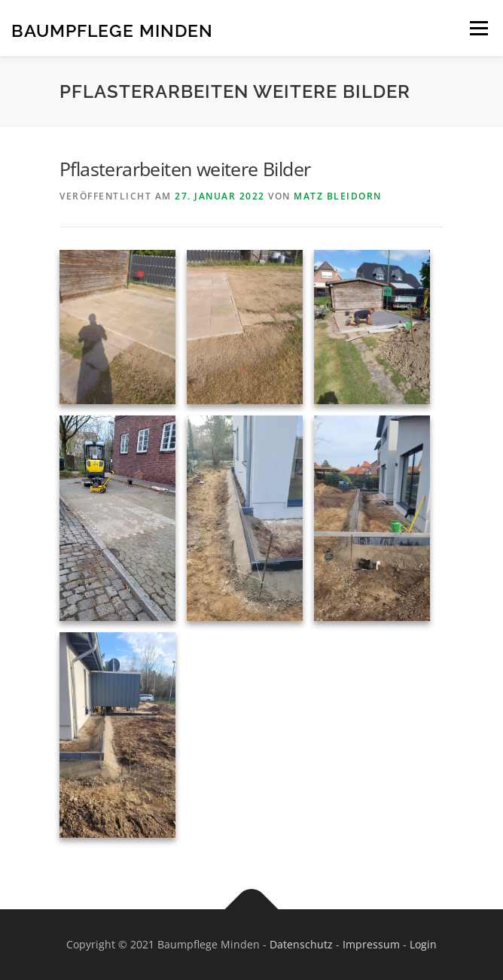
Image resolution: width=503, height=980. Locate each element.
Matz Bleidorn (338, 196)
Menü (477, 28)
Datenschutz (301, 944)
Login (423, 944)
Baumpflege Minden (112, 30)
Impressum (371, 944)
